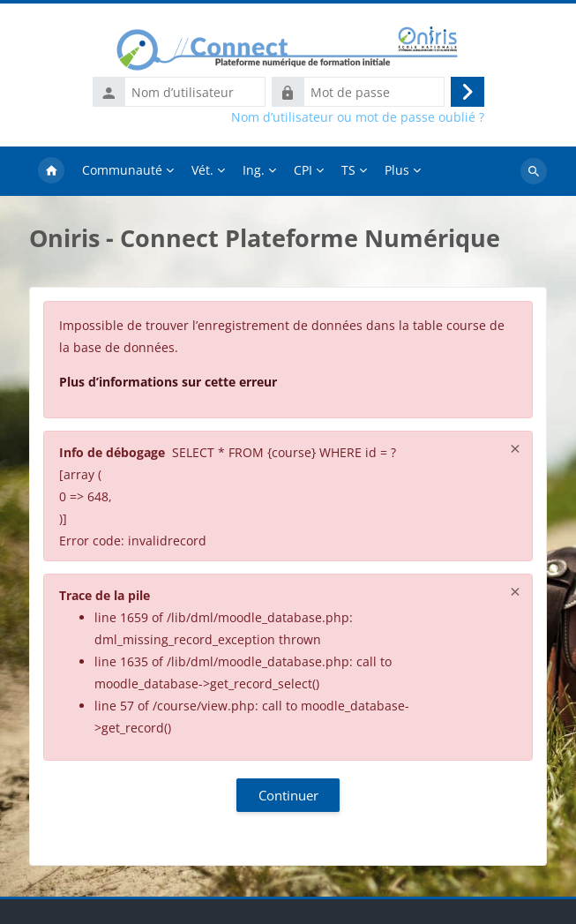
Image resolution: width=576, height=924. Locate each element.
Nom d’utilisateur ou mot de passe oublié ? (358, 117)
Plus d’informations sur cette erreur (168, 382)
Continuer (288, 795)
